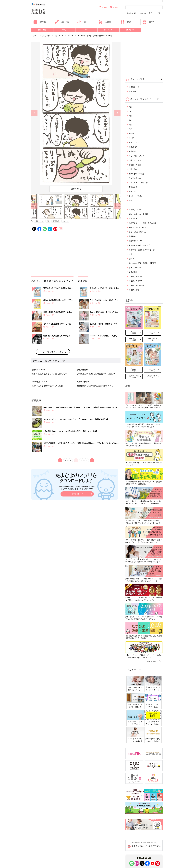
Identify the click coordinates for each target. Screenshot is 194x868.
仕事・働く (133, 169)
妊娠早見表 (40, 22)
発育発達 (132, 151)
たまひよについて (136, 210)
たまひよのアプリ (136, 276)
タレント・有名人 (136, 196)
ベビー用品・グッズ (137, 156)
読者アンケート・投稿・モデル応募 (143, 223)
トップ (34, 36)
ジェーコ (70, 36)
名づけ (82, 22)
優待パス (148, 22)
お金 (131, 254)
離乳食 (126, 22)
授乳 (131, 129)
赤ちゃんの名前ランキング (139, 245)
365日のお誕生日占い (137, 227)
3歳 (48, 221)
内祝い (114, 7)
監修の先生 (133, 272)
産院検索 (132, 236)
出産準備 (105, 22)
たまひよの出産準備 (137, 285)
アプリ (64, 30)
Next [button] (117, 113)
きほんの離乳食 (135, 268)
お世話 (131, 138)
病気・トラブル (135, 142)
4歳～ (131, 125)
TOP (121, 13)
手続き (131, 259)
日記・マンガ (59, 36)
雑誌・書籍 (42, 30)
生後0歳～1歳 (134, 87)
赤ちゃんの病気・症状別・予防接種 (143, 263)
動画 (131, 200)
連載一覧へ (152, 661)
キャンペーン (108, 30)
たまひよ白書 (134, 290)
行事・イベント (135, 160)
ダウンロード (77, 494)
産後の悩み (133, 147)
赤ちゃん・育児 (146, 13)
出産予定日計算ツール (137, 232)
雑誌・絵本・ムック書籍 (138, 214)
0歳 (130, 107)
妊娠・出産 (132, 13)
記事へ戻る (76, 189)
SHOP (103, 7)
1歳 (130, 111)
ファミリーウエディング (138, 183)
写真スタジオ (130, 30)
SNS (86, 30)
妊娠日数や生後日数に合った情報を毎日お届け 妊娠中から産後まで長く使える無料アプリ (77, 488)
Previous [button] (34, 113)
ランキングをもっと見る (53, 352)
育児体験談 (56, 221)
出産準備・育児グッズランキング (142, 250)
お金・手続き (62, 22)
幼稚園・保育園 (135, 165)
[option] (76, 113)
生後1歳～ (133, 91)
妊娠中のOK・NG (136, 241)
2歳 (130, 116)
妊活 (158, 13)
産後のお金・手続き (137, 174)
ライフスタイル (135, 178)
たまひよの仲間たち (137, 281)
